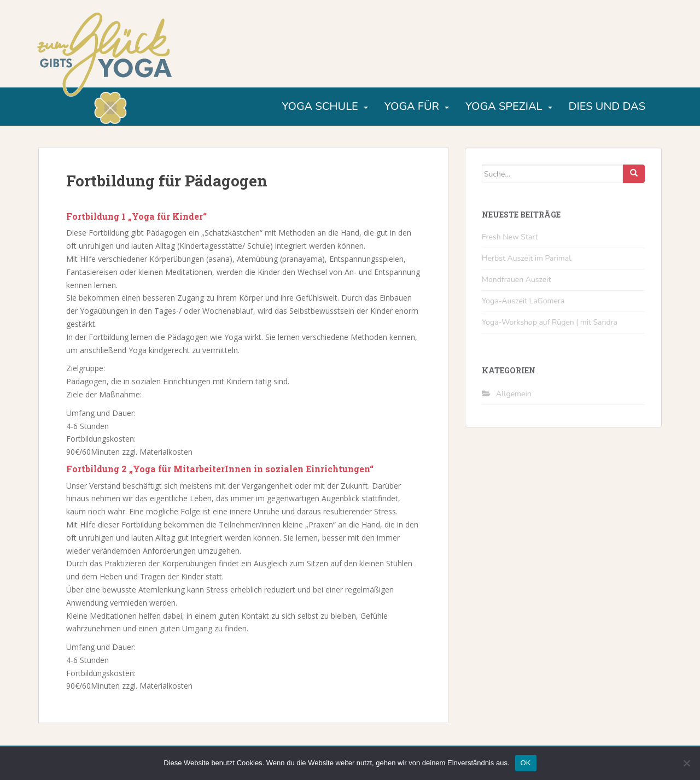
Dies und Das (607, 106)
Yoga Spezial (504, 106)
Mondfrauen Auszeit (516, 280)
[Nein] (686, 763)
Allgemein (514, 394)
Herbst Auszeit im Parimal (526, 258)
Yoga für (412, 106)
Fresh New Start (510, 237)
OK (526, 763)
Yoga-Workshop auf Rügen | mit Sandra (550, 322)
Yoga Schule (320, 106)
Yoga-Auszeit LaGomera (523, 301)
